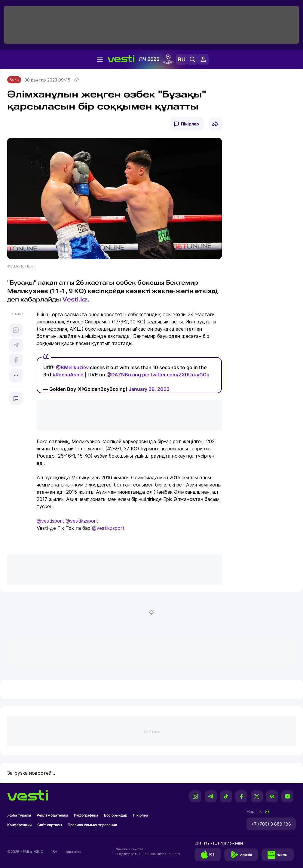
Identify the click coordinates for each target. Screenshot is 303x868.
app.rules (73, 852)
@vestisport (50, 521)
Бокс (14, 80)
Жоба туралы (19, 815)
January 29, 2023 (149, 389)
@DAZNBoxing (124, 375)
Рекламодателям (52, 815)
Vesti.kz (75, 299)
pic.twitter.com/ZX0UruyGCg (176, 375)
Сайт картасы (50, 825)
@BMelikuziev (72, 367)
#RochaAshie (68, 375)
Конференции (19, 825)
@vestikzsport (82, 521)
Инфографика (86, 815)
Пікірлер (190, 124)
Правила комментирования (92, 825)
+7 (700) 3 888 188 (271, 824)
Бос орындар (116, 815)
